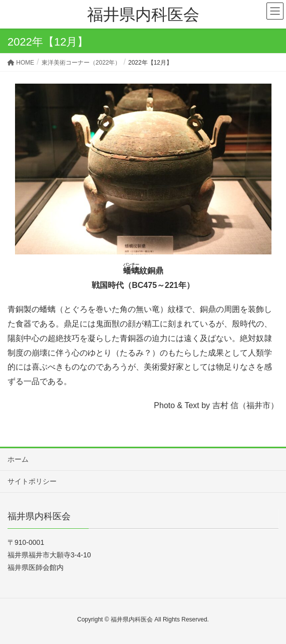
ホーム (18, 459)
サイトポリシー (32, 481)
